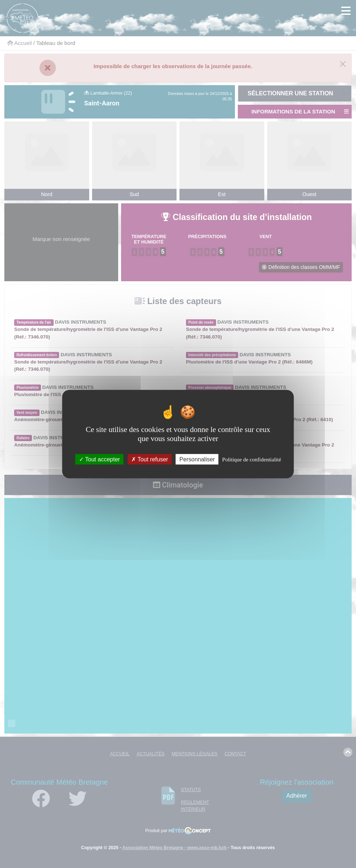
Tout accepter (100, 459)
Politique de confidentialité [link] (252, 460)
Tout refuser (150, 459)
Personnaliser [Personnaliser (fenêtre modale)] (197, 459)
